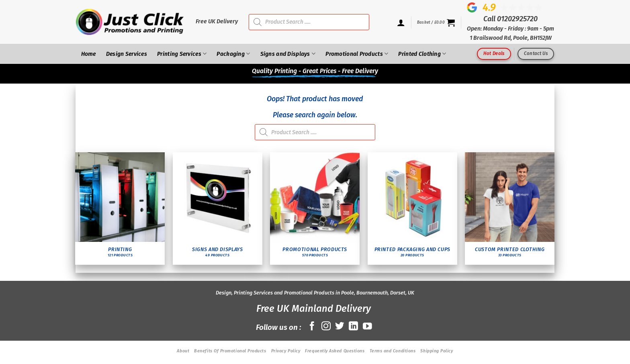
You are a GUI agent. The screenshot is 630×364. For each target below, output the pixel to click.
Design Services (127, 54)
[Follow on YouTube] (367, 327)
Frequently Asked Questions (335, 351)
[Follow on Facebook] (312, 327)
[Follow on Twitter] (340, 327)
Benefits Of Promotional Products (230, 351)
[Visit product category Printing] (120, 209)
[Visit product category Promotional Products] (315, 209)
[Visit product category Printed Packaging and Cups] (412, 209)
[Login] (401, 22)
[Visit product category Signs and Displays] (218, 209)
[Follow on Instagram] (326, 327)
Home (89, 54)
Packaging (233, 54)
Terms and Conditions (393, 351)
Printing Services (182, 54)
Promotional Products (357, 54)
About (183, 351)
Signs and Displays (288, 54)
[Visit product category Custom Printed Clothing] (510, 209)
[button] (436, 22)
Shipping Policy (437, 351)
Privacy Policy (286, 351)
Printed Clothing (422, 54)
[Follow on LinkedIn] (353, 327)
